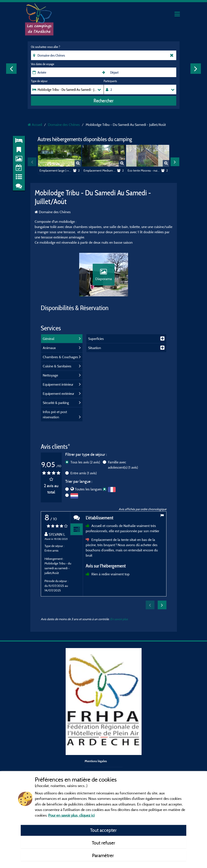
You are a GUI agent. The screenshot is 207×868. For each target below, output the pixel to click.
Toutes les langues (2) (91, 489)
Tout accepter (103, 830)
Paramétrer (103, 855)
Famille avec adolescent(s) (123, 465)
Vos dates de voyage (43, 64)
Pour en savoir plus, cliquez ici (71, 815)
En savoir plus (119, 619)
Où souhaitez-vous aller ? (45, 47)
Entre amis (84, 473)
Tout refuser (103, 843)
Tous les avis (85, 462)
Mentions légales (96, 761)
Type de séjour (39, 81)
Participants (110, 81)
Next (196, 69)
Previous (11, 69)
